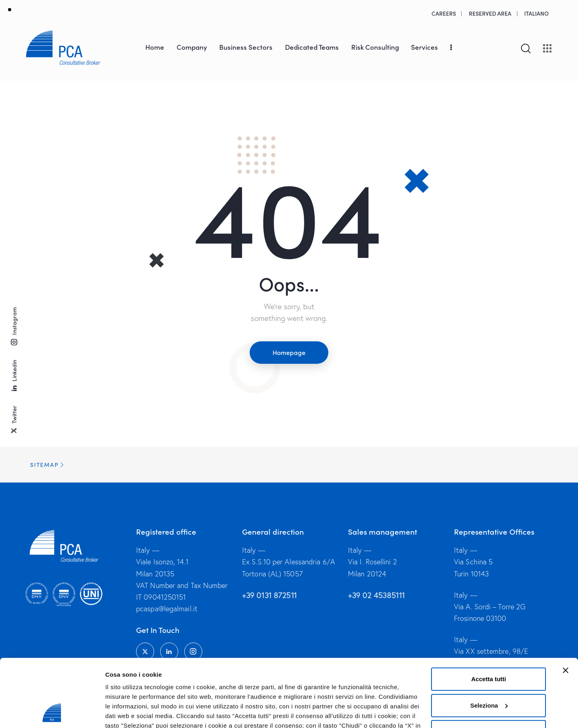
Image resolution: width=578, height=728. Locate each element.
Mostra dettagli (127, 712)
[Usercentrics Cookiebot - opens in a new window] (52, 712)
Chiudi (489, 668)
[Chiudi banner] (566, 607)
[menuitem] (537, 13)
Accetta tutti (489, 615)
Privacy (343, 681)
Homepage (289, 352)
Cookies (311, 681)
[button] (289, 465)
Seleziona (489, 642)
